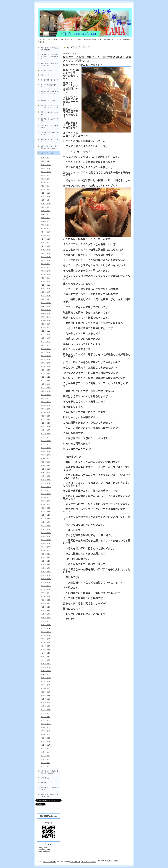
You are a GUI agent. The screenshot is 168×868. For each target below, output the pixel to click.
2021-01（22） (46, 381)
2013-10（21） (46, 688)
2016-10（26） (46, 561)
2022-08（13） (46, 313)
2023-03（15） (46, 289)
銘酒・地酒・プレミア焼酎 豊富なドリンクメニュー (51, 147)
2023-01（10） (46, 296)
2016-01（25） (46, 593)
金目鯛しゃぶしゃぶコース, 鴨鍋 (50, 120)
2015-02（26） (46, 632)
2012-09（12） (46, 734)
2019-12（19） (46, 427)
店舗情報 (44, 783)
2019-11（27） (46, 430)
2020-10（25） (46, 391)
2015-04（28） (46, 625)
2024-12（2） (45, 214)
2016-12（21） (46, 554)
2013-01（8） (45, 720)
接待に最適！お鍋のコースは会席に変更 (49, 64)
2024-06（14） (46, 236)
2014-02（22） (46, 674)
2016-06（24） (46, 575)
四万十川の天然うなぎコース (49, 86)
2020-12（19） (46, 384)
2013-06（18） (46, 703)
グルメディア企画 (90, 862)
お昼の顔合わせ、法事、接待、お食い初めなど (49, 772)
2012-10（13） (46, 731)
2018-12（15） (46, 469)
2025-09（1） (45, 182)
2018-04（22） (46, 497)
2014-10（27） (46, 646)
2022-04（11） (46, 328)
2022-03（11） (46, 331)
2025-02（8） (45, 207)
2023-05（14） (46, 282)
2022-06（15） (46, 320)
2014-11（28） (46, 642)
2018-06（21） (46, 490)
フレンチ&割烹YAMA (50, 862)
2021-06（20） (46, 363)
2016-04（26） (46, 582)
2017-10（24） (46, 519)
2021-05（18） (46, 366)
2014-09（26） (46, 650)
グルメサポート (75, 862)
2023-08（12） (46, 271)
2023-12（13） (46, 257)
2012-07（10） (46, 742)
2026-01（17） (46, 172)
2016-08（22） (46, 568)
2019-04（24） (46, 455)
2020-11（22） (46, 388)
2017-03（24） (46, 543)
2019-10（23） (46, 434)
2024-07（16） (46, 232)
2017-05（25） (46, 536)
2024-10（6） (45, 221)
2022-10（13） (46, 306)
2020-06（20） (46, 405)
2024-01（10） (46, 253)
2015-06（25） (46, 618)
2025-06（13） (46, 193)
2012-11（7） (45, 727)
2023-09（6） (45, 267)
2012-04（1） (45, 752)
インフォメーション (47, 153)
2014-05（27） (46, 664)
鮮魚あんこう (45, 75)
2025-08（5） (45, 186)
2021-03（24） (46, 374)
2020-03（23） (46, 416)
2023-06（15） (46, 278)
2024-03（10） (46, 246)
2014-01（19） (46, 678)
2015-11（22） (46, 600)
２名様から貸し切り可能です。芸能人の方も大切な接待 (49, 57)
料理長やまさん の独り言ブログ (49, 789)
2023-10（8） (45, 264)
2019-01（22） (46, 466)
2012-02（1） (45, 759)
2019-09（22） (46, 437)
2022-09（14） (46, 310)
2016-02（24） (46, 589)
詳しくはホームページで (77, 449)
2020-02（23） (46, 420)
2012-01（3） (45, 763)
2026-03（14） (46, 165)
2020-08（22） (46, 398)
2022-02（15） (46, 335)
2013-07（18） (46, 699)
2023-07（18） (46, 274)
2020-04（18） (46, 412)
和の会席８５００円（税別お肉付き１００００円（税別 (49, 94)
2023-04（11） (46, 285)
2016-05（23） (46, 579)
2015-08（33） (46, 611)
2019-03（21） (46, 458)
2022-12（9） (45, 299)
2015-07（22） (46, 614)
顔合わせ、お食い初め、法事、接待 (49, 133)
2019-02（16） (46, 462)
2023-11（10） (46, 260)
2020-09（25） (46, 395)
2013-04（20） (46, 710)
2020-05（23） (46, 409)
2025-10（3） (45, 179)
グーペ (110, 861)
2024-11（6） (45, 218)
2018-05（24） (46, 494)
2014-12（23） (46, 639)
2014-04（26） (46, 667)
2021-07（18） (46, 359)
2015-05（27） (46, 621)
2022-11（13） (46, 303)
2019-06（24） (46, 448)
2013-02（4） (45, 717)
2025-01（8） (45, 211)
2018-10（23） (46, 476)
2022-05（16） (46, 324)
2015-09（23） (46, 607)
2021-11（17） (46, 345)
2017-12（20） (46, 512)
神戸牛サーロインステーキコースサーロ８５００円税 (49, 106)
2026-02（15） (46, 168)
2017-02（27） (46, 547)
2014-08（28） (46, 653)
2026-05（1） (45, 158)
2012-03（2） (45, 756)
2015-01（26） (46, 635)
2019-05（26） (46, 451)
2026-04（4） (45, 161)
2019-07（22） (46, 444)
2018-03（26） (46, 501)
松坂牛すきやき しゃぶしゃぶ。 (50, 113)
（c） (83, 862)
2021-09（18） (46, 352)
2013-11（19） (46, 685)
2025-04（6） (45, 200)
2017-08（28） (46, 526)
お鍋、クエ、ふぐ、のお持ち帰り (49, 127)
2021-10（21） (46, 349)
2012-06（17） (46, 745)
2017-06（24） (46, 533)
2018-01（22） (46, 508)
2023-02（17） (46, 292)
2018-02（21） (46, 504)
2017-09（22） (46, 522)
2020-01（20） (46, 423)
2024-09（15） (46, 225)
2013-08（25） (46, 696)
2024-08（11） (46, 228)
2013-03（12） (46, 713)
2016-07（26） (46, 572)
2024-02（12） (46, 250)
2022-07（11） (46, 317)
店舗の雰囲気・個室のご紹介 (49, 140)
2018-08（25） (46, 483)
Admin (116, 861)
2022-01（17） (46, 338)
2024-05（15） (46, 239)
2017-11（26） (46, 515)
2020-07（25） (46, 402)
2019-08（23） (46, 441)
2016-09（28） (46, 565)
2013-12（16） (46, 681)
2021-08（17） (46, 356)
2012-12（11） (46, 724)
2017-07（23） (46, 529)
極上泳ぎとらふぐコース (49, 70)
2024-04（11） (46, 243)
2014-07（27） (46, 657)
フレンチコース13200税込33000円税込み (49, 49)
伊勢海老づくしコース (48, 100)
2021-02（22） (46, 377)
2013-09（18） (46, 692)
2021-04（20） (46, 370)
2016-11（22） (46, 558)
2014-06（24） (46, 660)
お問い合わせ (45, 778)
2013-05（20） (46, 706)
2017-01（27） (46, 550)
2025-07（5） (45, 190)
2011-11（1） (45, 766)
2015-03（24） (46, 628)
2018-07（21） (46, 487)
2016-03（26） (46, 586)
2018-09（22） (46, 480)
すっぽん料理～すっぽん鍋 (49, 80)
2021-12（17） (46, 342)
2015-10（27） (46, 604)
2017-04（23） (46, 540)
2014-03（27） (46, 671)
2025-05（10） (46, 197)
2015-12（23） (46, 596)
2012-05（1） (45, 749)
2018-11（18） (46, 473)
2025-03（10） (46, 204)
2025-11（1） (45, 175)
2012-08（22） (46, 738)
